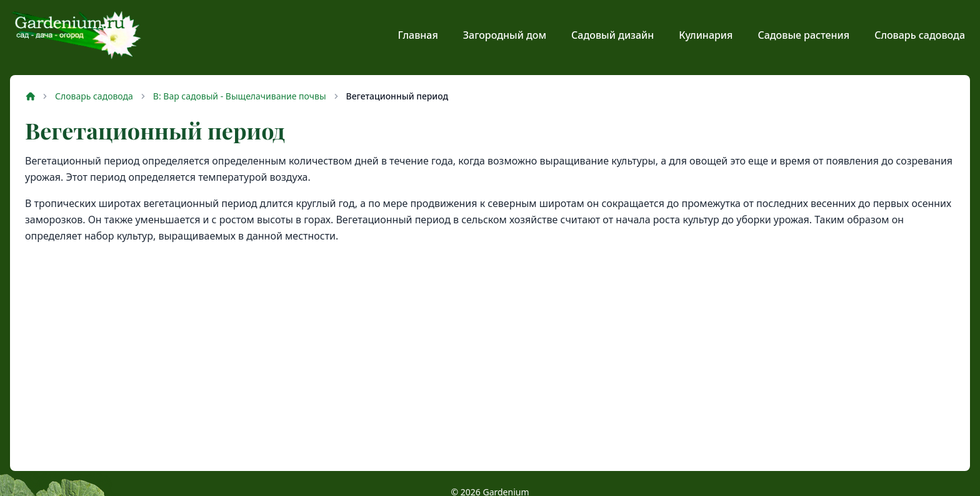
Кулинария (706, 35)
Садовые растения (803, 35)
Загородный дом (505, 35)
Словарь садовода (920, 35)
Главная (418, 35)
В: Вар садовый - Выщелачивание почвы (240, 96)
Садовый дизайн (612, 35)
